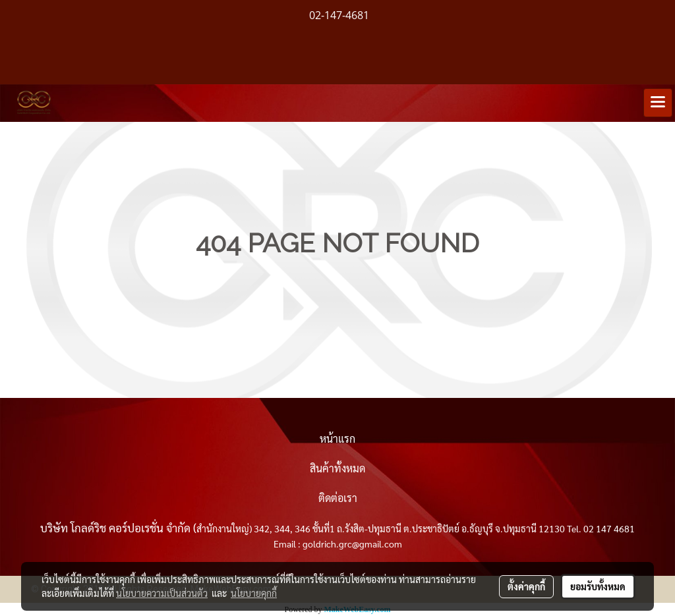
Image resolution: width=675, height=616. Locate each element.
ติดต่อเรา (338, 498)
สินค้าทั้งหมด (337, 468)
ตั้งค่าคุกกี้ (526, 586)
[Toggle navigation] (658, 103)
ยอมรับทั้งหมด (598, 586)
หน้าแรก (337, 438)
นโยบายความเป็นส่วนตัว (162, 593)
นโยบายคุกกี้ (254, 593)
